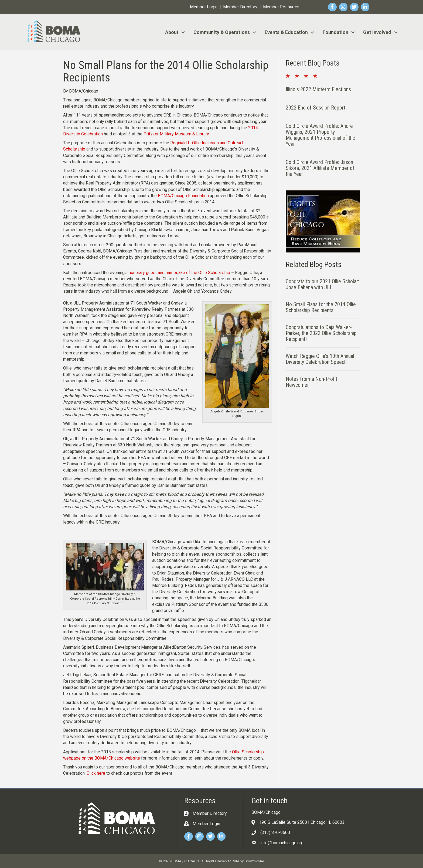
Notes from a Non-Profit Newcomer (311, 382)
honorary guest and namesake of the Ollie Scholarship (179, 273)
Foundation (335, 32)
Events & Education (286, 32)
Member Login (204, 7)
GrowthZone (254, 861)
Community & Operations (222, 32)
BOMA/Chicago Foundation (183, 196)
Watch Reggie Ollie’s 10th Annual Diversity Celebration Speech (320, 359)
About (172, 32)
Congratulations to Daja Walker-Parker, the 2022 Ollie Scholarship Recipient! (321, 333)
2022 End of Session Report (315, 108)
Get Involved (377, 32)
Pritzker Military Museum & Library (176, 134)
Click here (96, 773)
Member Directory (240, 7)
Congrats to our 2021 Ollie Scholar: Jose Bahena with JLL (322, 284)
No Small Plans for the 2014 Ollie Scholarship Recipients (321, 307)
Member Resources (282, 7)
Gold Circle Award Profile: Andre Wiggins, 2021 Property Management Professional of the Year (320, 135)
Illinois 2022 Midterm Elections (318, 89)
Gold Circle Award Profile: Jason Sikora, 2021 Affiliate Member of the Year (320, 168)
